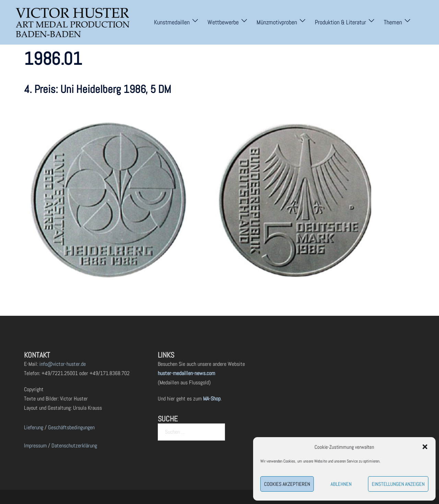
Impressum (35, 446)
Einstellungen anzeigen (398, 484)
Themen (393, 22)
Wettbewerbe (223, 22)
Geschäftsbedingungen (71, 427)
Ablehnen (341, 484)
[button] (425, 447)
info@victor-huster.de (62, 364)
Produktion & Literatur (340, 22)
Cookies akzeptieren (287, 484)
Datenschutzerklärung (74, 446)
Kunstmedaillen (172, 22)
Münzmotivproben (277, 22)
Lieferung (34, 427)
